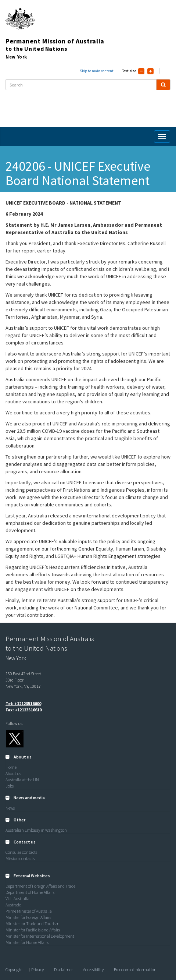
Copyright (14, 970)
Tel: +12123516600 (23, 703)
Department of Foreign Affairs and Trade (40, 886)
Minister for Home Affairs (27, 942)
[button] (19, 757)
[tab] (88, 757)
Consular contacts (21, 852)
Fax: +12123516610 (24, 710)
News (10, 808)
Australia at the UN (22, 780)
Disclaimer (63, 970)
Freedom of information (135, 970)
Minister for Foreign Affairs (28, 917)
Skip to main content (97, 71)
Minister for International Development (40, 936)
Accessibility (93, 970)
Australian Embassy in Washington (36, 830)
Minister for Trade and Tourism (33, 924)
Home (11, 767)
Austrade (13, 905)
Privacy (37, 970)
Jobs (10, 786)
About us (13, 773)
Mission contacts (20, 858)
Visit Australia (17, 898)
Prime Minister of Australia (29, 911)
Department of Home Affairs (30, 892)
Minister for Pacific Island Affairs (33, 930)
